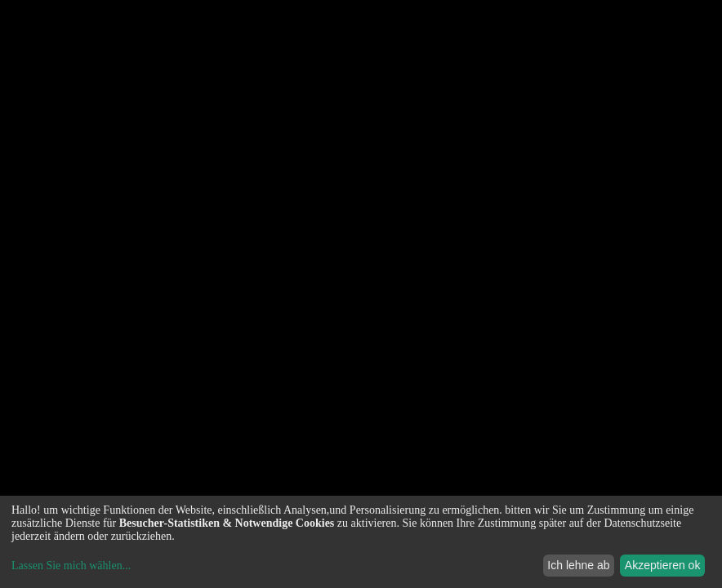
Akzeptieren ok (663, 565)
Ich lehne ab (578, 565)
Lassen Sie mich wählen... (71, 566)
